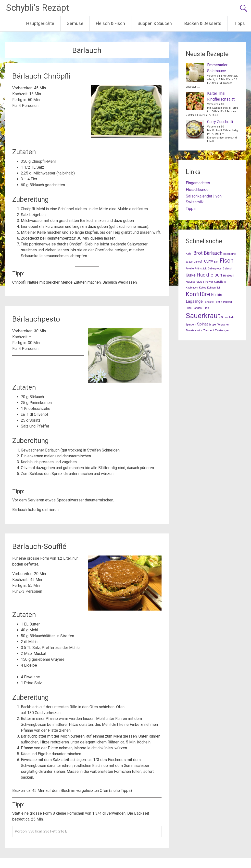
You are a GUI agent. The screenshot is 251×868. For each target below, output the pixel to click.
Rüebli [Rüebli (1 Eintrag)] (207, 308)
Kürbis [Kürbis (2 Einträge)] (217, 295)
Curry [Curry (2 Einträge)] (209, 261)
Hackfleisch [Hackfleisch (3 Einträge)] (209, 275)
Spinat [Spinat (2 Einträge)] (202, 324)
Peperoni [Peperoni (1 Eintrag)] (228, 302)
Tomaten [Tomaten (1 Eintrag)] (191, 330)
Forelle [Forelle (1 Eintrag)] (190, 269)
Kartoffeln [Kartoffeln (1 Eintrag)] (220, 282)
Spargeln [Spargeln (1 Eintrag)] (191, 325)
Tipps (239, 23)
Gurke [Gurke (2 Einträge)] (191, 275)
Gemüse (75, 23)
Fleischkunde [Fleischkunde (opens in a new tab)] (197, 190)
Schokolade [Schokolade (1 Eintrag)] (228, 317)
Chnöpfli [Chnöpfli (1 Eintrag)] (198, 262)
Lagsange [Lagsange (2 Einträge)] (194, 301)
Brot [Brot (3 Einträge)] (198, 253)
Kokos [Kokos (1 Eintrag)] (203, 288)
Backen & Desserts (203, 23)
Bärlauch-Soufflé (39, 546)
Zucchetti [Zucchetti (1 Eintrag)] (209, 330)
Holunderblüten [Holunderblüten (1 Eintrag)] (195, 282)
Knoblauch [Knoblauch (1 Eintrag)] (192, 288)
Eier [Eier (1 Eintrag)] (216, 262)
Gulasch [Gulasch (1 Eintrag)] (227, 269)
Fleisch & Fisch (110, 23)
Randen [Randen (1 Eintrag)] (197, 308)
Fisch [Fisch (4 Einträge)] (227, 261)
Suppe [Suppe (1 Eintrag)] (212, 325)
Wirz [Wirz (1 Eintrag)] (200, 330)
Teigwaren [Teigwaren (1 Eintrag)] (223, 325)
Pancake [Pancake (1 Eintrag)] (209, 302)
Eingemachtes (198, 183)
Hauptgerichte (40, 23)
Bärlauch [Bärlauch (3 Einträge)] (213, 253)
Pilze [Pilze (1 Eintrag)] (189, 308)
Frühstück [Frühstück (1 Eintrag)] (201, 269)
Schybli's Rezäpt (38, 8)
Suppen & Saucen (155, 23)
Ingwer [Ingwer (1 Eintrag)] (209, 282)
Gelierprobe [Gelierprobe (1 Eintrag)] (215, 269)
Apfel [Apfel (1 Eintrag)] (189, 254)
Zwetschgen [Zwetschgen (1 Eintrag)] (222, 330)
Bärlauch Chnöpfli (41, 76)
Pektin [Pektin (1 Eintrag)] (218, 302)
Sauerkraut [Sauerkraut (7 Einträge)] (203, 316)
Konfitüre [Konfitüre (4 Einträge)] (198, 294)
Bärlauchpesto (36, 319)
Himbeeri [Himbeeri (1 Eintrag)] (229, 276)
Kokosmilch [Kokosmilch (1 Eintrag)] (214, 288)
